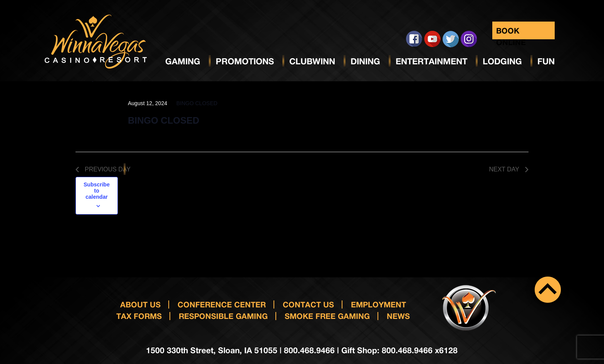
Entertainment (431, 61)
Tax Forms (139, 316)
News (398, 316)
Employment (378, 304)
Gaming (183, 61)
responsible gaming (223, 316)
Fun (546, 61)
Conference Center (222, 304)
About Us (140, 304)
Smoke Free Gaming (327, 316)
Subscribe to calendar (97, 191)
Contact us (308, 304)
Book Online (511, 33)
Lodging (502, 61)
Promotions (245, 61)
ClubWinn (312, 61)
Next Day (509, 169)
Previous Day (103, 169)
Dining (365, 61)
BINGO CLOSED (164, 120)
